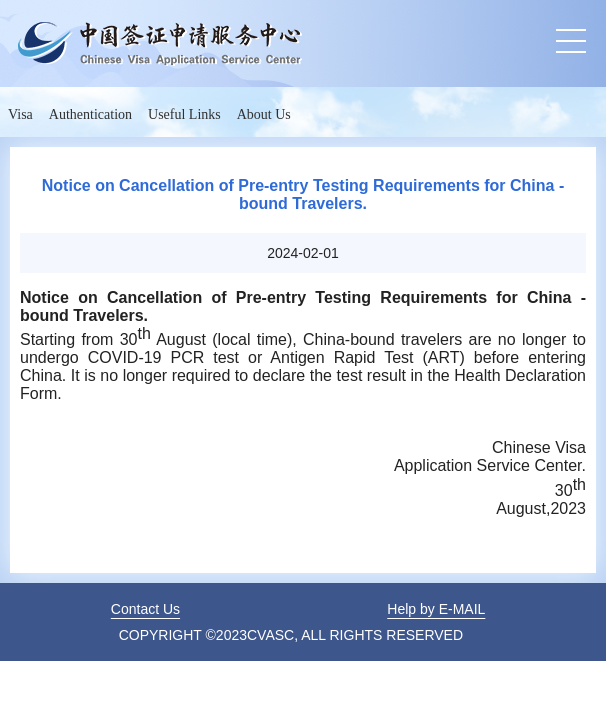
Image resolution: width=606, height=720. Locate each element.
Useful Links (184, 114)
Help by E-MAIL (436, 609)
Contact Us (145, 609)
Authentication (90, 114)
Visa (20, 114)
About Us (264, 114)
